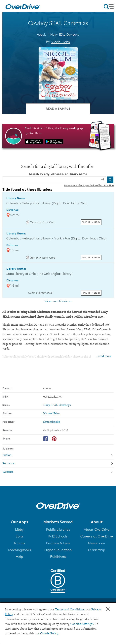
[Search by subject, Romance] (58, 464)
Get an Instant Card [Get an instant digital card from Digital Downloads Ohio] (41, 222)
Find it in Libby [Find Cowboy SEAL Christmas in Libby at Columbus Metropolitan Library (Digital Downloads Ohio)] (91, 222)
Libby (19, 529)
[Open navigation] (109, 7)
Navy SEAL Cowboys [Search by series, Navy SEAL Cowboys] (57, 405)
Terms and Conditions (70, 610)
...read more (104, 356)
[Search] (110, 180)
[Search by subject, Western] (58, 472)
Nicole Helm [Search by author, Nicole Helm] (60, 42)
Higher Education (58, 550)
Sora (19, 536)
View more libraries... (58, 301)
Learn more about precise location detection (89, 185)
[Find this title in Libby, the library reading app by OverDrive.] (58, 136)
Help (19, 557)
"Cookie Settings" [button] (82, 624)
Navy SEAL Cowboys (65, 34)
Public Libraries (58, 529)
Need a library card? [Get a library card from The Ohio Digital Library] (41, 293)
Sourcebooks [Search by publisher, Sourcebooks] (51, 422)
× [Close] (108, 609)
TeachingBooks (19, 550)
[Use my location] (103, 180)
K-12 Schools (58, 536)
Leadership (97, 550)
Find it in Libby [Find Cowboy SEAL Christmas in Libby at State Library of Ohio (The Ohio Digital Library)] (91, 293)
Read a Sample (58, 109)
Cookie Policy (49, 634)
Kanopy (19, 543)
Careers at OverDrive (97, 536)
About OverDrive (97, 529)
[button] (19, 522)
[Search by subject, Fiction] (58, 455)
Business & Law (58, 543)
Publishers (58, 557)
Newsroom (97, 543)
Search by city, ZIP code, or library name (58, 174)
